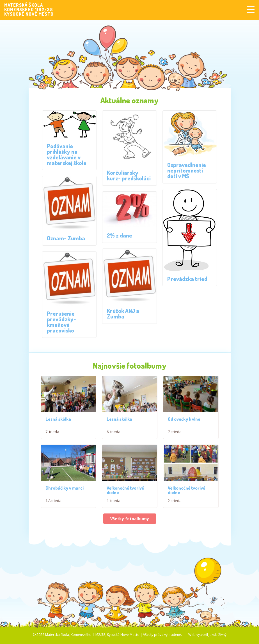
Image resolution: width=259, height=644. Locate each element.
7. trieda (52, 434)
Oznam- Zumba (66, 238)
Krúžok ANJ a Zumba (123, 313)
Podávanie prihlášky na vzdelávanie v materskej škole (67, 154)
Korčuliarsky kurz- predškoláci (129, 175)
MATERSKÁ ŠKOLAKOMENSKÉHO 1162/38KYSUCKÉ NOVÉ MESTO (29, 10)
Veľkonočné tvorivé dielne (125, 515)
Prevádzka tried (187, 279)
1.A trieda (53, 525)
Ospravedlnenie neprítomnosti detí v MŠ (187, 170)
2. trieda (175, 525)
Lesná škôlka (58, 421)
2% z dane (120, 235)
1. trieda (114, 525)
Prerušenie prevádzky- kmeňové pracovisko (61, 322)
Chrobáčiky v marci (65, 513)
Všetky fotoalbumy (130, 543)
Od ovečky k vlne (184, 431)
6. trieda (114, 434)
